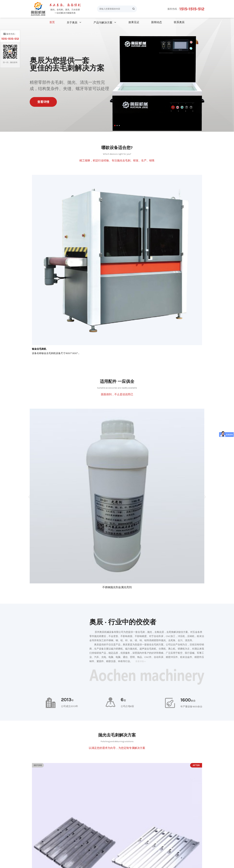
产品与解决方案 (103, 23)
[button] (115, 126)
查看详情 (43, 102)
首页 (52, 22)
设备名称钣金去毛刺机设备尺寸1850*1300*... (56, 353)
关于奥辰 (72, 23)
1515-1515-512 (192, 9)
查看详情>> (141, 661)
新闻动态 (157, 22)
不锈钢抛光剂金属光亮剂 (117, 587)
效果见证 (134, 22)
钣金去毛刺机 (39, 349)
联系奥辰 (179, 22)
